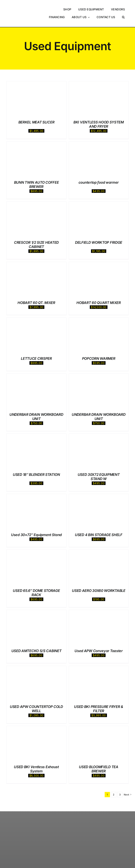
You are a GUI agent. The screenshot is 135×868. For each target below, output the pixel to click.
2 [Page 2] (114, 783)
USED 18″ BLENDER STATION (36, 463)
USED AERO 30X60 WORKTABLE (99, 579)
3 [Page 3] (120, 783)
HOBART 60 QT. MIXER (36, 291)
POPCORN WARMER (99, 347)
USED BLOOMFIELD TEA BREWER (99, 758)
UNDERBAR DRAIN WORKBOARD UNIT (36, 405)
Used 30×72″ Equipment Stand (36, 523)
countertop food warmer (99, 171)
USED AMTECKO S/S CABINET (36, 639)
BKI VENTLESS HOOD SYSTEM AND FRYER (99, 113)
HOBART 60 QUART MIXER (99, 291)
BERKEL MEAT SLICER (36, 111)
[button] (123, 12)
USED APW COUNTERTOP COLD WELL (36, 698)
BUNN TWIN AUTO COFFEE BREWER (36, 173)
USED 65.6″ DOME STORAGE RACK (36, 581)
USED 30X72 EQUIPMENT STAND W (99, 465)
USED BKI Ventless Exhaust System (36, 758)
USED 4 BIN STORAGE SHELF (99, 523)
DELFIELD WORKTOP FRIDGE (99, 231)
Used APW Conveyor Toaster (99, 639)
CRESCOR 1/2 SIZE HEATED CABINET (36, 233)
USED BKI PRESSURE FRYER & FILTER (99, 698)
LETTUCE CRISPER (36, 347)
